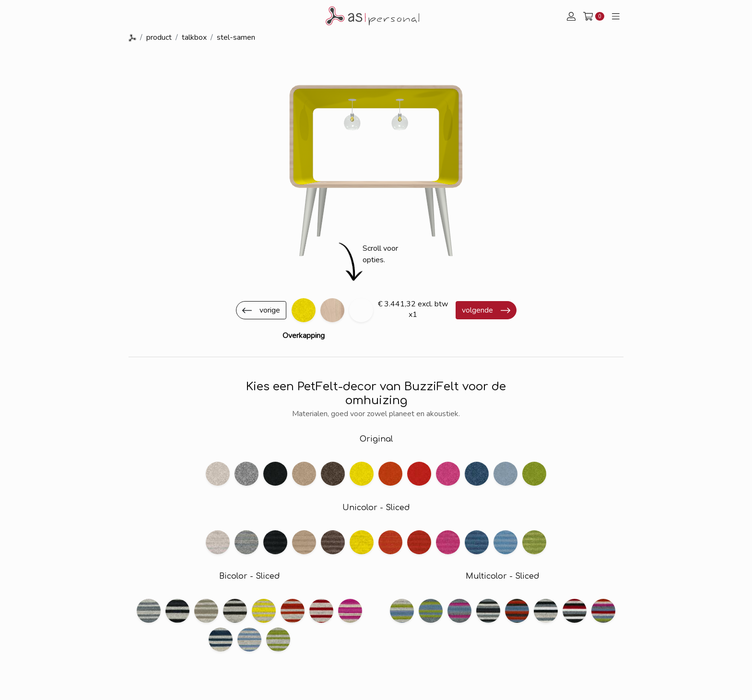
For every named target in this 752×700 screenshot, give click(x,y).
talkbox (194, 37)
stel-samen (236, 37)
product (159, 37)
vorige (270, 310)
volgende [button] (477, 310)
